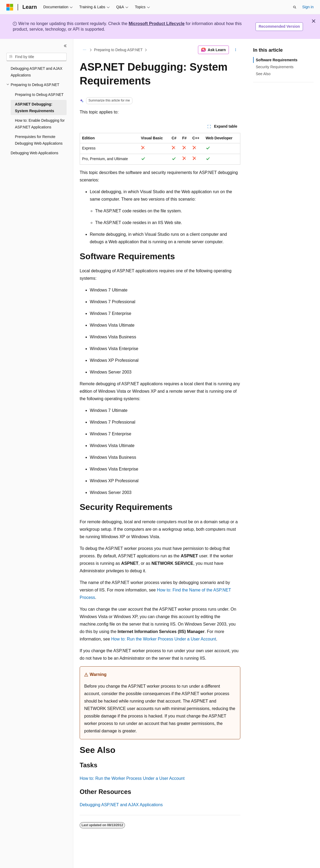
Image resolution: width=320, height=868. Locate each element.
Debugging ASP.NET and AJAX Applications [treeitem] (37, 72)
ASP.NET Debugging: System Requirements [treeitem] (35, 108)
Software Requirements (277, 60)
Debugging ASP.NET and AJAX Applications (121, 805)
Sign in (308, 7)
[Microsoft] (10, 7)
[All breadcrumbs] (84, 50)
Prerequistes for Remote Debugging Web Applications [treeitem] (39, 140)
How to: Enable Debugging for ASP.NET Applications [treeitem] (40, 124)
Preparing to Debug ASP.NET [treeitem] (39, 95)
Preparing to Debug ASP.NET (118, 50)
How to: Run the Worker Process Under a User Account (164, 639)
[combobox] (37, 57)
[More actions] (236, 50)
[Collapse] (65, 46)
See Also (263, 74)
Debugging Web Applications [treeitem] (35, 153)
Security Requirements (275, 67)
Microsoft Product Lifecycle (157, 24)
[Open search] (295, 7)
